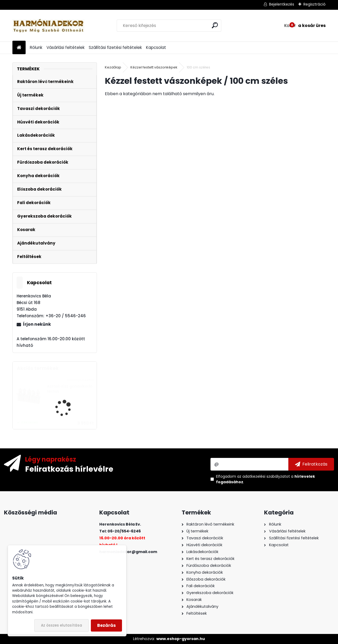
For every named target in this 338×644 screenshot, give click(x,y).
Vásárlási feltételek (65, 47)
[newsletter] (311, 464)
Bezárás (106, 625)
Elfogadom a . (266, 479)
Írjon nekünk (37, 324)
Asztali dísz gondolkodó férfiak (70, 389)
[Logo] (49, 26)
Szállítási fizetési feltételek (115, 47)
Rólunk (36, 47)
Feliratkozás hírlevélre (69, 469)
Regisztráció (314, 4)
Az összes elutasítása (62, 625)
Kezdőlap (113, 67)
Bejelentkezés (282, 4)
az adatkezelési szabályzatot (264, 476)
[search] (215, 25)
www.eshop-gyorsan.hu (181, 639)
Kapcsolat (156, 47)
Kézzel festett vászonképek (154, 67)
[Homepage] (19, 48)
